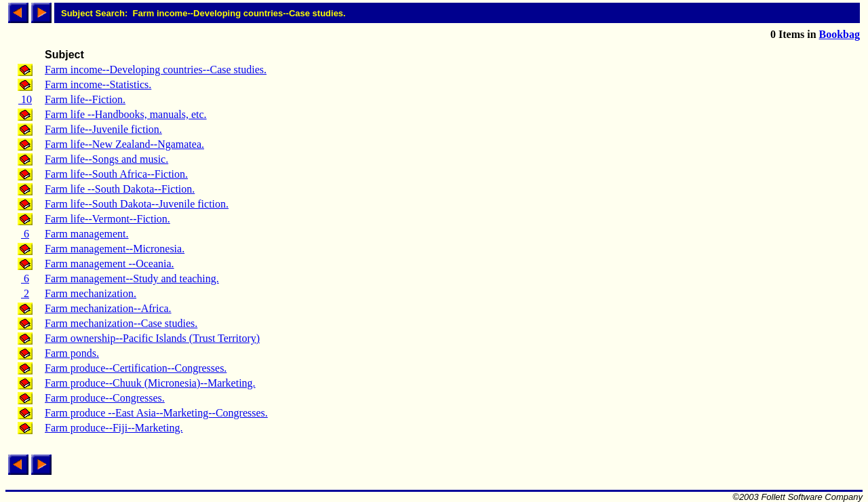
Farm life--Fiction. (85, 99)
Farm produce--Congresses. (105, 398)
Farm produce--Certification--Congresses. (136, 368)
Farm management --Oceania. (110, 264)
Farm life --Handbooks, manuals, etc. (126, 114)
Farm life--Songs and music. (106, 159)
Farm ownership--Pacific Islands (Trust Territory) (152, 338)
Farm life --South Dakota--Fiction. (120, 189)
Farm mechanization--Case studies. (121, 323)
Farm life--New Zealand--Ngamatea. (124, 144)
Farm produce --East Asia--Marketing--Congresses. (156, 413)
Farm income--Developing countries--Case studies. (156, 70)
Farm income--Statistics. (98, 84)
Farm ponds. (72, 353)
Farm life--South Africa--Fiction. (116, 174)
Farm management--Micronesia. (115, 249)
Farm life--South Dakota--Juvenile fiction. (137, 204)
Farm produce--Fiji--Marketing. (114, 428)
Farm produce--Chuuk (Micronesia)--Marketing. (150, 383)
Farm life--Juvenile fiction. (103, 129)
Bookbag (840, 34)
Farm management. (87, 234)
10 (25, 99)
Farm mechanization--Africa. (108, 308)
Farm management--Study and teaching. (132, 278)
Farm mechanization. (91, 293)
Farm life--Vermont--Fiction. (107, 219)
